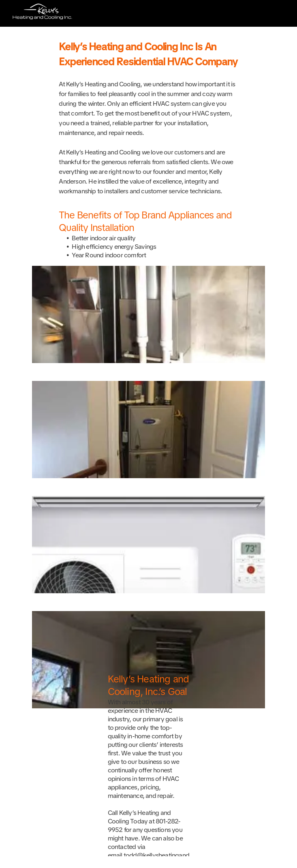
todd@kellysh (143, 855)
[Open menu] (278, 13)
